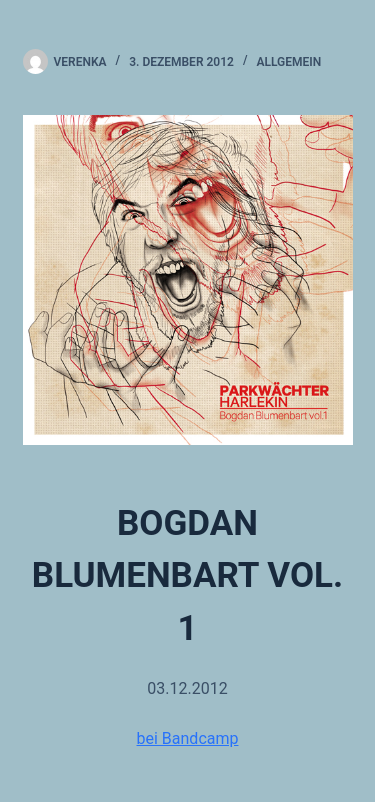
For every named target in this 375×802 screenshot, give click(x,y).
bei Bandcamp (188, 738)
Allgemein (289, 62)
